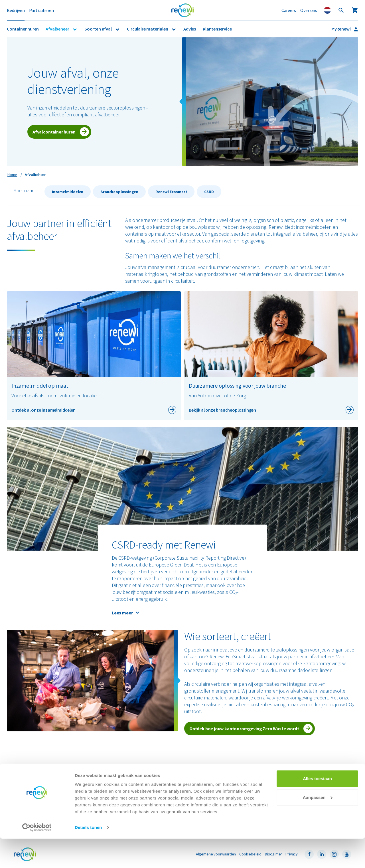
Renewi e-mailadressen (204, 792)
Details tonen (88, 857)
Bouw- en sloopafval (116, 774)
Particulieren (41, 10)
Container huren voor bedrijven (39, 774)
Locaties (277, 786)
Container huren (23, 29)
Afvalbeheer (58, 29)
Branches (22, 786)
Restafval (107, 792)
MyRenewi (341, 29)
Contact (276, 792)
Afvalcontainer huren (54, 132)
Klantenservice (217, 29)
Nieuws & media (197, 780)
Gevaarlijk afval (111, 780)
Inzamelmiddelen (68, 192)
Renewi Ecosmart (171, 192)
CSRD (209, 192)
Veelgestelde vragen (287, 780)
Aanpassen (318, 826)
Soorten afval (98, 29)
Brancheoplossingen (119, 192)
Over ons (309, 10)
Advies (190, 29)
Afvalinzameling (27, 780)
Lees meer (122, 613)
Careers (289, 10)
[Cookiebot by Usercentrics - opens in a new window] (37, 857)
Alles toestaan (317, 808)
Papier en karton (112, 786)
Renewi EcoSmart (28, 792)
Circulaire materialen (148, 29)
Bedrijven (16, 10)
